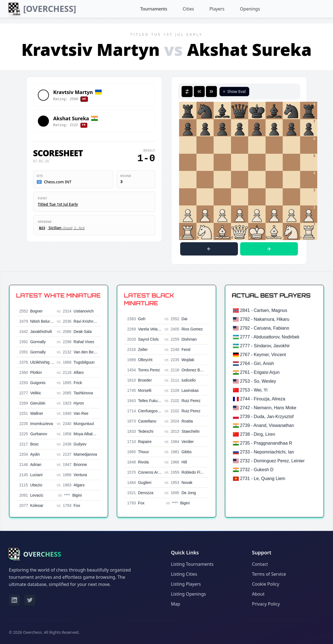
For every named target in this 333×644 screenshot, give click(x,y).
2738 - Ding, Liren (257, 434)
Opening (45, 222)
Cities (188, 9)
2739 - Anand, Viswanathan (267, 425)
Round (126, 176)
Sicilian (61, 228)
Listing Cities (184, 574)
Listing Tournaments (192, 564)
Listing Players (186, 584)
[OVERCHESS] (50, 9)
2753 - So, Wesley (258, 381)
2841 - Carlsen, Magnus (263, 310)
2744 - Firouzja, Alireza (263, 399)
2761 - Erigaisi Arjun (260, 372)
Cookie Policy (266, 584)
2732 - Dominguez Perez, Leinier (272, 461)
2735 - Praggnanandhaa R (266, 443)
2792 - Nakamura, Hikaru (265, 319)
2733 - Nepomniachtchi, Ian (267, 452)
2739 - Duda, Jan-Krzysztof (267, 417)
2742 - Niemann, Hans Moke (268, 408)
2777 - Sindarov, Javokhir (265, 346)
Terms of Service (269, 574)
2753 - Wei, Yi (254, 390)
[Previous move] (209, 249)
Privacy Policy (266, 604)
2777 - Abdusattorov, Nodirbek (270, 337)
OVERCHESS (42, 554)
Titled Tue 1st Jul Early (58, 204)
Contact (260, 564)
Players (217, 9)
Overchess (32, 632)
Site (40, 176)
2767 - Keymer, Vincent (263, 355)
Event (43, 198)
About (258, 594)
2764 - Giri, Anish (257, 363)
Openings (250, 9)
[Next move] (269, 249)
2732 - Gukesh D (257, 470)
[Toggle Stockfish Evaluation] (234, 92)
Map (176, 604)
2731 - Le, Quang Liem (263, 479)
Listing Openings (189, 594)
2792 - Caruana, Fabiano (264, 328)
